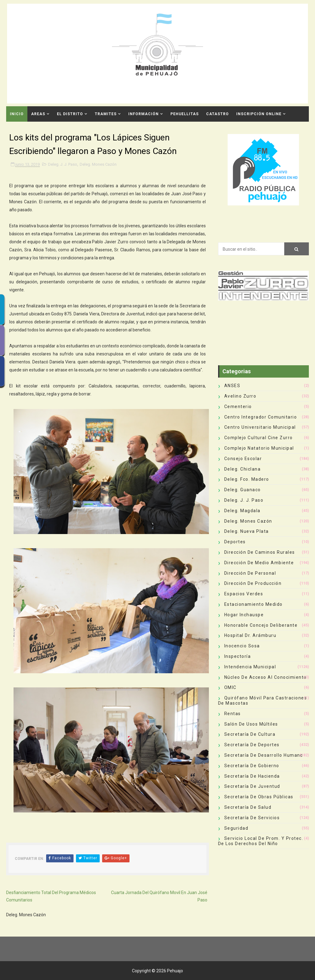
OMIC (230, 687)
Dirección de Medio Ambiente (259, 563)
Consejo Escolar (243, 459)
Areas (38, 114)
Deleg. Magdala (242, 511)
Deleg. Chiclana (243, 469)
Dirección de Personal (250, 573)
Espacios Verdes (244, 594)
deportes (235, 542)
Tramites (106, 114)
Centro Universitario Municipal (260, 427)
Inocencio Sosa (242, 646)
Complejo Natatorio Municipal (259, 448)
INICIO (17, 114)
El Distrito (70, 114)
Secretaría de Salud (248, 807)
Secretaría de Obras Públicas (259, 797)
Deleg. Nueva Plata (247, 531)
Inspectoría (238, 656)
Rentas (233, 714)
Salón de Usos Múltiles (251, 724)
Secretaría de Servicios (252, 818)
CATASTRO (217, 114)
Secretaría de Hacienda (252, 776)
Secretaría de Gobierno (252, 766)
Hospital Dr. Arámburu (250, 635)
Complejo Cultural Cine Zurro (259, 438)
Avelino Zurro (240, 396)
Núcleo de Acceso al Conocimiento (265, 677)
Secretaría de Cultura (250, 734)
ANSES (232, 386)
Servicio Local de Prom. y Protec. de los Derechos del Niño (261, 841)
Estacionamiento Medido (253, 604)
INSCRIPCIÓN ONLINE (259, 114)
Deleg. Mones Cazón (98, 164)
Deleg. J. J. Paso (63, 164)
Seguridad (236, 828)
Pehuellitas (185, 114)
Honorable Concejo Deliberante (261, 625)
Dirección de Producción (253, 583)
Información (144, 114)
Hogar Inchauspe (244, 615)
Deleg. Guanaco (243, 490)
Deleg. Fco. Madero (247, 479)
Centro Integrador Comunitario (261, 417)
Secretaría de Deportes (252, 745)
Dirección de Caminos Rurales (260, 552)
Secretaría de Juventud (252, 786)
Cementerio (238, 407)
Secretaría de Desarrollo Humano (264, 755)
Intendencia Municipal (250, 667)
